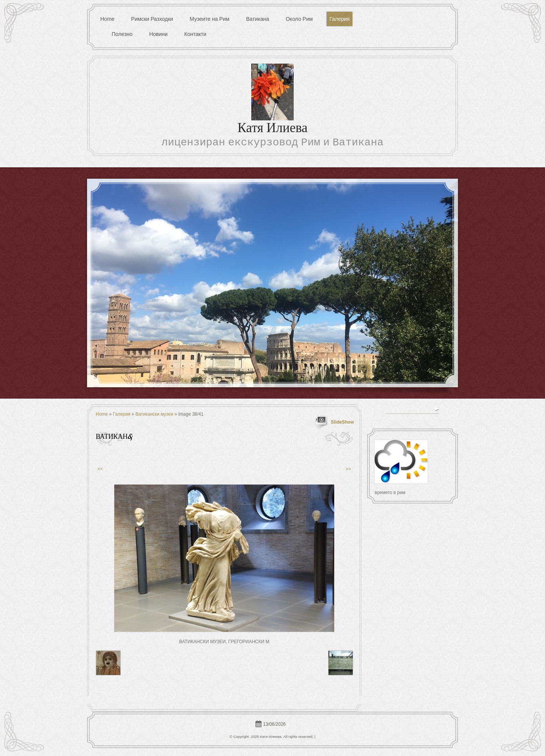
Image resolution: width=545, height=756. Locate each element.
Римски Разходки (152, 19)
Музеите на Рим (209, 19)
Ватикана (258, 19)
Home (107, 19)
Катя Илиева (272, 129)
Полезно (122, 34)
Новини (158, 34)
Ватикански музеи (154, 414)
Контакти (195, 34)
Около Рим (299, 19)
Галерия (339, 19)
